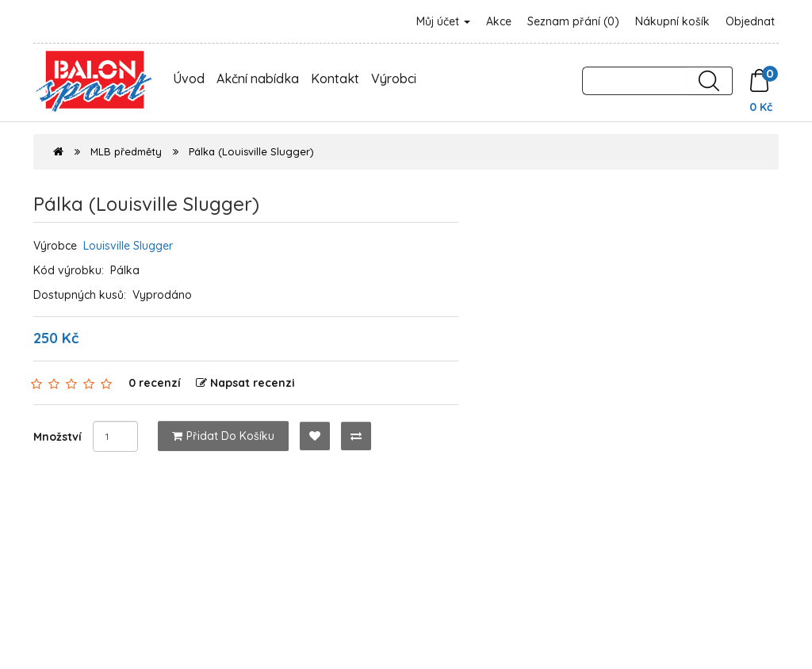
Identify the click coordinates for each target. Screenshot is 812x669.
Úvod (189, 78)
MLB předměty (126, 151)
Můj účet (443, 21)
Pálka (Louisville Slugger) (251, 151)
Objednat (750, 21)
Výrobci (394, 78)
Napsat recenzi (245, 383)
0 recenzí (155, 383)
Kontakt (335, 78)
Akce (499, 21)
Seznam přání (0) (573, 21)
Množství (57, 437)
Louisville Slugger (128, 246)
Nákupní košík (672, 21)
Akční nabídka (258, 78)
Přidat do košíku (223, 436)
